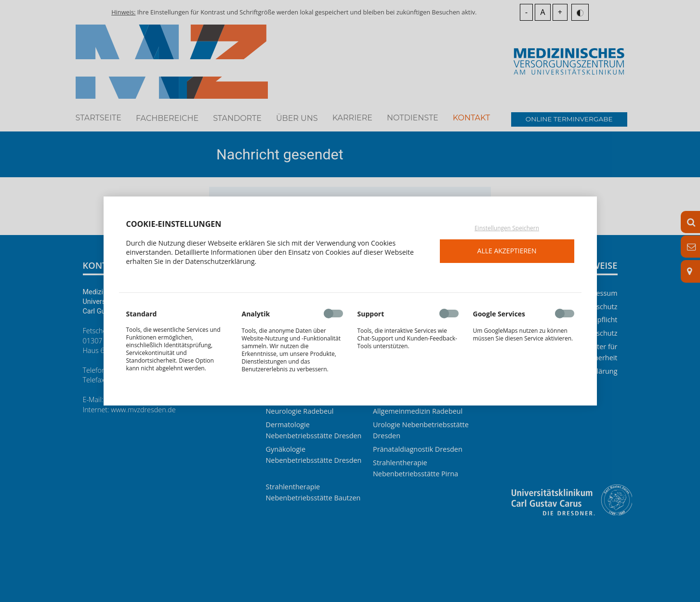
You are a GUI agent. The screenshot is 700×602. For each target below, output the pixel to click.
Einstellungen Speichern (507, 228)
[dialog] (350, 301)
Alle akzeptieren (507, 251)
